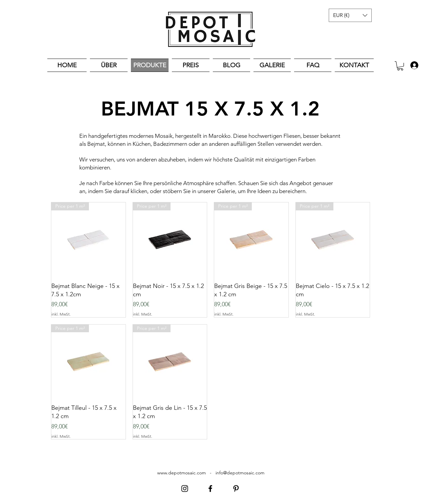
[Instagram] (185, 489)
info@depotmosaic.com (240, 473)
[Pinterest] (236, 489)
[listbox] (350, 15)
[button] (350, 15)
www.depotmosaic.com (182, 473)
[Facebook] (210, 489)
